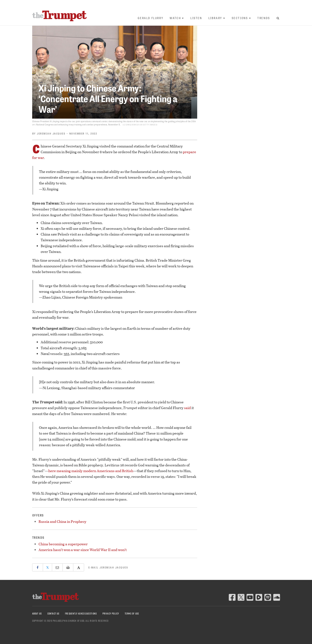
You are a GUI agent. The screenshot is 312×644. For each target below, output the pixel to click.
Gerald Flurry (150, 18)
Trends (264, 18)
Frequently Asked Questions (81, 614)
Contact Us (53, 614)
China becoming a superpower (63, 544)
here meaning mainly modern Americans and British (91, 471)
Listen (196, 18)
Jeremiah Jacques (51, 133)
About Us (37, 614)
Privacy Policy (111, 614)
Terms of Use (132, 614)
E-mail (108, 567)
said (187, 408)
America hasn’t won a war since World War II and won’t (83, 550)
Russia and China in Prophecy (62, 521)
